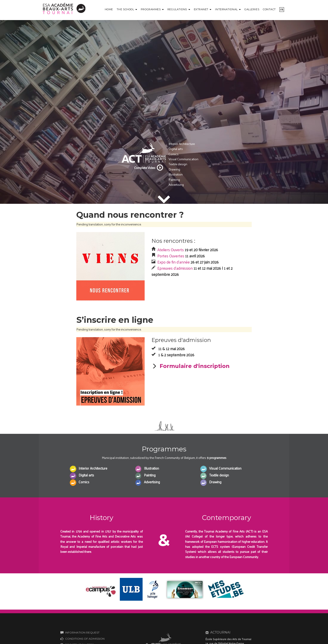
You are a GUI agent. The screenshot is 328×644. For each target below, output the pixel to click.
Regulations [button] (179, 9)
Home (109, 9)
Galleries (252, 9)
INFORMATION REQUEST (82, 632)
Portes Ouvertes (171, 256)
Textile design (178, 164)
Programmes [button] (152, 9)
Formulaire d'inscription (195, 366)
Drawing (174, 169)
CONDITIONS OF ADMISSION (85, 639)
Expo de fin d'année (174, 262)
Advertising (176, 185)
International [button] (228, 9)
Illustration (176, 174)
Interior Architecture (182, 144)
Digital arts (176, 149)
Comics (174, 154)
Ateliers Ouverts (171, 250)
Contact (269, 9)
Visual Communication (183, 159)
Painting (174, 180)
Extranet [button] (203, 9)
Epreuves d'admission (175, 268)
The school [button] (127, 9)
